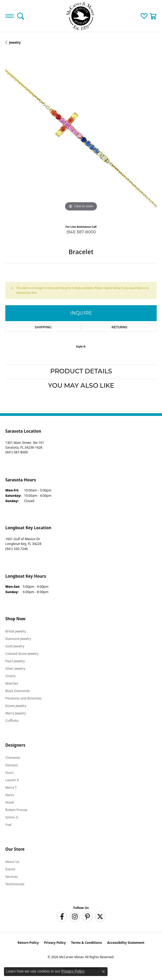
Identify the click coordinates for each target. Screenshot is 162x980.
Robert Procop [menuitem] (16, 810)
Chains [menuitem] (10, 676)
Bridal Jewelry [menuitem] (16, 631)
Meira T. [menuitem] (11, 787)
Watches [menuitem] (12, 683)
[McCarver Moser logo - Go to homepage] (81, 16)
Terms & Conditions (87, 943)
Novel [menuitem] (10, 802)
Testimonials (15, 884)
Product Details (81, 372)
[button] (21, 16)
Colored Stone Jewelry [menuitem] (22, 654)
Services (12, 877)
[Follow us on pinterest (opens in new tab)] (87, 917)
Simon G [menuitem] (12, 817)
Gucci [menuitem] (9, 773)
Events (10, 869)
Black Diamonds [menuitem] (18, 691)
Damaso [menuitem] (12, 765)
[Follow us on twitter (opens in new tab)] (100, 917)
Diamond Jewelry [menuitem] (18, 639)
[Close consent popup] (103, 971)
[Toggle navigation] (10, 16)
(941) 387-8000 (81, 232)
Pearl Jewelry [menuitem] (15, 661)
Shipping (43, 328)
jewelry (15, 42)
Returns (120, 328)
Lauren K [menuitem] (12, 780)
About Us (12, 862)
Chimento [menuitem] (13, 758)
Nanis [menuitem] (10, 795)
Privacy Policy (55, 943)
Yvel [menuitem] (8, 825)
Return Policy (28, 943)
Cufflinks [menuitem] (12, 721)
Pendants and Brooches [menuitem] (23, 698)
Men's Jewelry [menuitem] (16, 713)
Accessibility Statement (126, 943)
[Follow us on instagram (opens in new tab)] (75, 917)
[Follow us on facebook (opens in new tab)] (62, 917)
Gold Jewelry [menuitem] (15, 646)
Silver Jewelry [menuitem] (15, 669)
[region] (81, 137)
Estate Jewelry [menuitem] (16, 706)
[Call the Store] (16, 452)
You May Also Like (81, 386)
